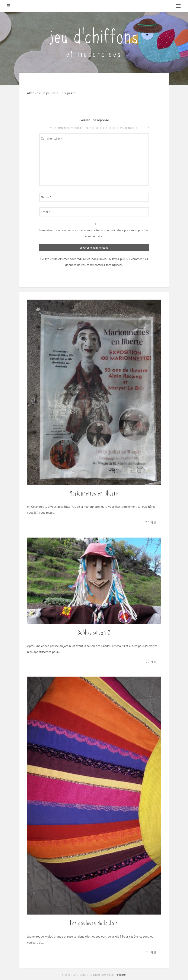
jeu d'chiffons (94, 35)
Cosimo (122, 975)
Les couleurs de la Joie (94, 922)
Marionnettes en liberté (94, 493)
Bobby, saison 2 (94, 632)
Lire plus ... (152, 523)
